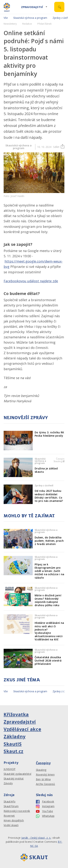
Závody (8, 783)
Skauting (41, 770)
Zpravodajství (32, 7)
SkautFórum (11, 806)
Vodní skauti (11, 825)
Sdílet (59, 147)
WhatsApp (45, 816)
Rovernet (9, 816)
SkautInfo (10, 802)
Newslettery (10, 24)
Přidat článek (45, 24)
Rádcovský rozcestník (17, 811)
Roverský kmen (45, 775)
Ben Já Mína (43, 779)
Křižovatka (16, 714)
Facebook (45, 802)
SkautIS (13, 744)
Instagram (45, 806)
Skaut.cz (14, 751)
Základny (15, 736)
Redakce (27, 24)
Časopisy (43, 763)
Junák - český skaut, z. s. (36, 838)
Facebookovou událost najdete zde (31, 281)
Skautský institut (14, 779)
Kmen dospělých (14, 820)
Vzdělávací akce (22, 729)
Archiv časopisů (46, 784)
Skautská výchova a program (30, 18)
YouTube (44, 811)
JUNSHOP (10, 769)
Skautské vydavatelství (17, 774)
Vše (6, 18)
